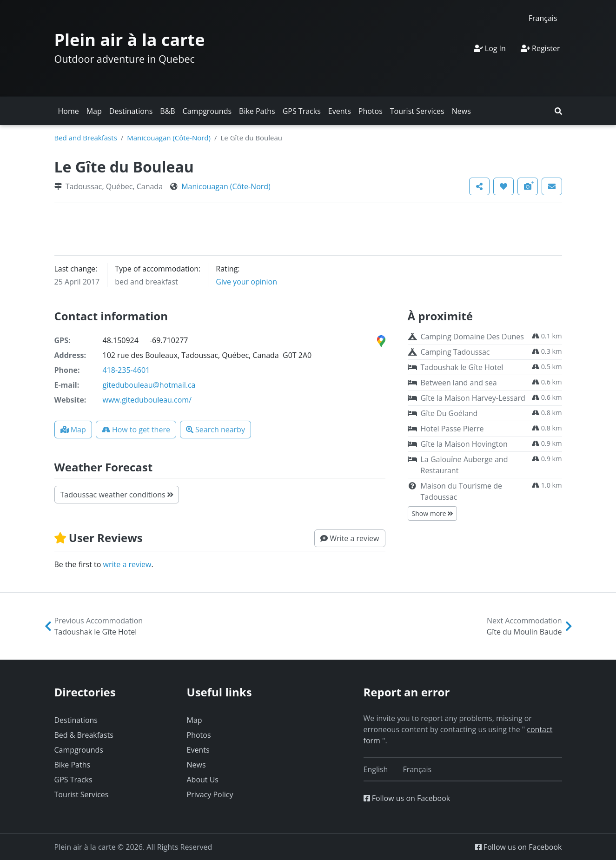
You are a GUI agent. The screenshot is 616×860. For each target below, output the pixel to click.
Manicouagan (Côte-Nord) (169, 138)
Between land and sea (459, 383)
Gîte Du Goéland (449, 413)
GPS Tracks (302, 111)
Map (94, 111)
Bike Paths (257, 111)
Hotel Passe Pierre (452, 429)
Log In (490, 48)
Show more (433, 513)
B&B (167, 111)
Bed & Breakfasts (84, 735)
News (461, 111)
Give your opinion (246, 282)
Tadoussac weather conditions (117, 495)
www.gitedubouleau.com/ (147, 400)
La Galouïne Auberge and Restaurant (464, 465)
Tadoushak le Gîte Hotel (462, 367)
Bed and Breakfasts (86, 138)
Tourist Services (417, 111)
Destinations (131, 111)
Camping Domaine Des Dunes (472, 337)
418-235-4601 (126, 370)
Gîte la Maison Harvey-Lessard (473, 398)
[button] (558, 111)
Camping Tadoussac (455, 352)
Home (69, 111)
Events (340, 111)
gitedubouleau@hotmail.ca (149, 385)
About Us (203, 780)
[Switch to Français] (543, 18)
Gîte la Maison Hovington (464, 444)
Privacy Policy (210, 794)
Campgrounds (207, 111)
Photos (371, 111)
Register (540, 48)
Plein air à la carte (130, 40)
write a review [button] (127, 564)
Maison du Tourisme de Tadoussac (461, 491)
